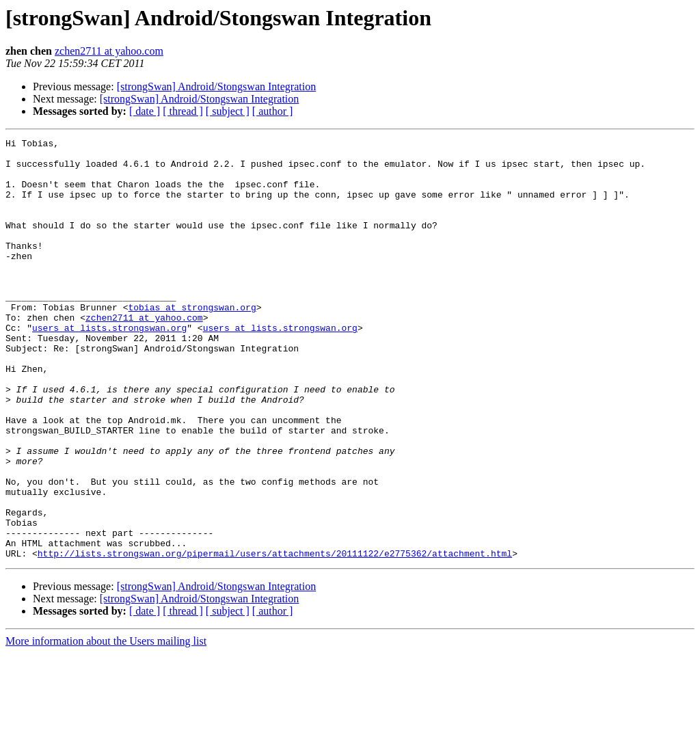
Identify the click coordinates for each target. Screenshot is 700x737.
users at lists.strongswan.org (109, 366)
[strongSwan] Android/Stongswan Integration (217, 86)
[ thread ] (183, 111)
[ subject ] (228, 111)
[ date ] (145, 111)
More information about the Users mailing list (106, 725)
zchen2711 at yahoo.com (109, 51)
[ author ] (273, 111)
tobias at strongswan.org (192, 342)
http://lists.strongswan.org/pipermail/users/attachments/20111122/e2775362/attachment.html (275, 637)
